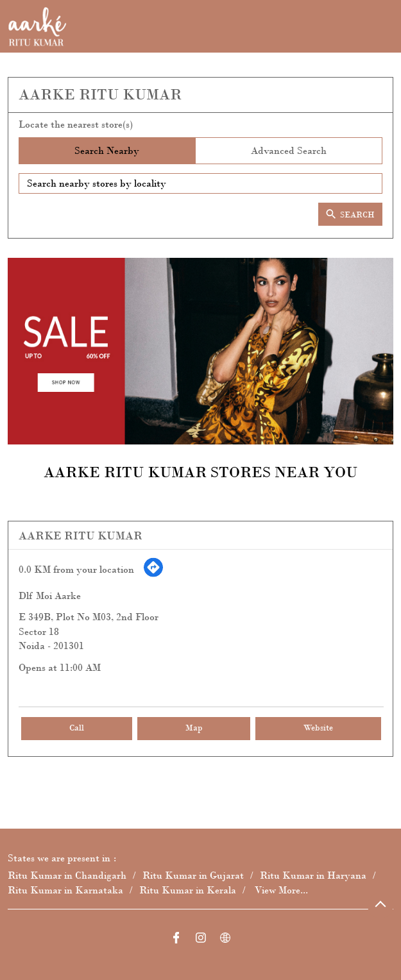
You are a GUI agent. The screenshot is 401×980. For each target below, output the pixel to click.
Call (77, 729)
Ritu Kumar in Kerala (188, 890)
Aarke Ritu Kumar (81, 536)
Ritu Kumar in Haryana (313, 876)
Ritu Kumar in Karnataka (65, 890)
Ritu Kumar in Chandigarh (67, 876)
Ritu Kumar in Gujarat (193, 876)
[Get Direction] (153, 574)
